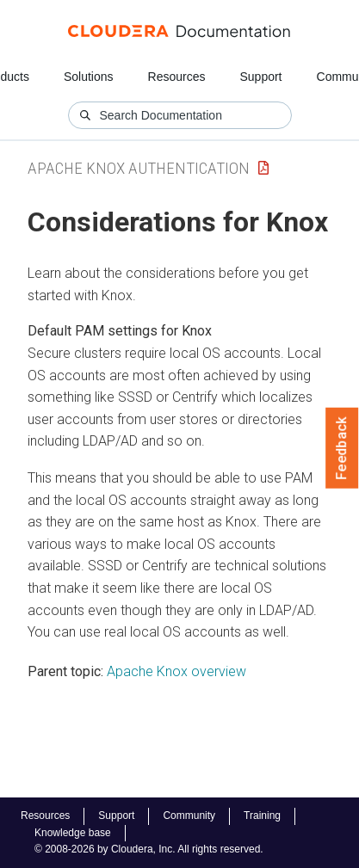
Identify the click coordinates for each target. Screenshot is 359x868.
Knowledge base (73, 833)
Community (189, 816)
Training (262, 816)
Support (260, 77)
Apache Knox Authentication (139, 168)
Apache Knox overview (176, 671)
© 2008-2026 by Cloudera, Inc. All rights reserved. (149, 849)
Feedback (342, 448)
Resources (177, 77)
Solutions (89, 77)
